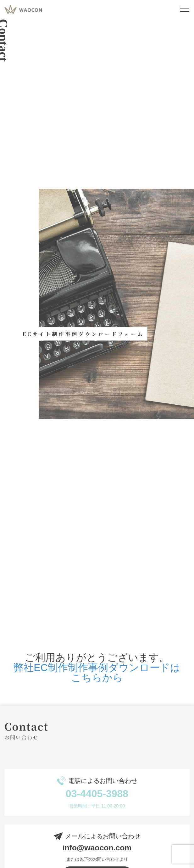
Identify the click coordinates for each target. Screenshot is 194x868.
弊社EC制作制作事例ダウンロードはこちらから (97, 673)
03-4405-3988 (97, 794)
